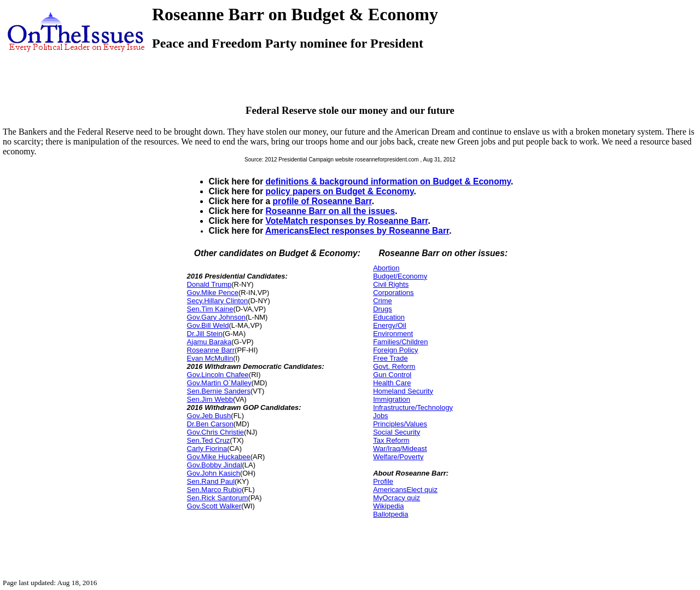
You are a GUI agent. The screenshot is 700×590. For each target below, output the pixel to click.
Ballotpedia (390, 514)
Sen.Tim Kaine (210, 309)
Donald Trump (209, 284)
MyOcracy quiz (396, 498)
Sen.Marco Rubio (214, 490)
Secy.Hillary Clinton (218, 301)
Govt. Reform (394, 366)
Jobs (380, 416)
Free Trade (390, 358)
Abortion (386, 268)
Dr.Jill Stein (205, 334)
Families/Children (400, 342)
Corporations (393, 293)
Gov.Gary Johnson (216, 317)
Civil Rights (391, 284)
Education (389, 317)
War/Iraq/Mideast (400, 449)
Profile (383, 481)
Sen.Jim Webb (210, 399)
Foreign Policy (395, 350)
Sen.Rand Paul (211, 481)
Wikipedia (388, 506)
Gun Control (392, 375)
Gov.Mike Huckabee (219, 457)
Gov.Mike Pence (213, 293)
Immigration (392, 399)
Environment (393, 334)
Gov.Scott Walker (214, 506)
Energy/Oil (390, 325)
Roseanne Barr (211, 350)
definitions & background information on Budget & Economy (388, 181)
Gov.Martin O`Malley (219, 383)
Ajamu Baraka (209, 342)
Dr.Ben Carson (210, 424)
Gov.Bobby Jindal (215, 465)
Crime (383, 301)
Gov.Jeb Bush (209, 416)
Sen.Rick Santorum (218, 498)
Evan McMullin (210, 358)
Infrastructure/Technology (413, 407)
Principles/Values (400, 424)
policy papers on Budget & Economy (340, 191)
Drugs (383, 309)
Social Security (396, 432)
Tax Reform (391, 440)
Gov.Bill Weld (208, 325)
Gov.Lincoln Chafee (218, 375)
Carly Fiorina (207, 449)
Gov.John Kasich (214, 473)
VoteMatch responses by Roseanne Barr (347, 221)
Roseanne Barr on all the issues (331, 211)
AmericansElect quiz (405, 490)
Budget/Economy (400, 276)
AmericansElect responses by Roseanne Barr (357, 231)
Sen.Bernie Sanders (219, 391)
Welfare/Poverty (398, 457)
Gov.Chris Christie (216, 432)
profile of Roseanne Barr (322, 201)
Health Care (392, 383)
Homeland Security (403, 391)
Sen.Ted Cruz (209, 440)
